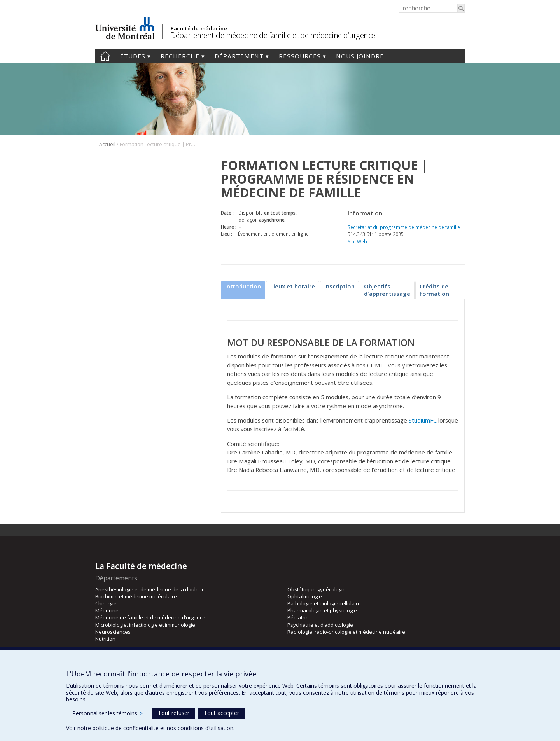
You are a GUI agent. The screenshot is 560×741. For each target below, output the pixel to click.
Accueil (105, 56)
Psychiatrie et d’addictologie (320, 625)
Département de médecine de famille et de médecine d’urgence (273, 35)
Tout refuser (174, 713)
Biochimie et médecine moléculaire (136, 596)
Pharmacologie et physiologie (322, 610)
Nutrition (105, 639)
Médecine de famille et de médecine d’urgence (150, 617)
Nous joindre (360, 56)
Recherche (180, 56)
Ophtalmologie (305, 596)
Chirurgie (106, 603)
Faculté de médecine (199, 28)
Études (133, 56)
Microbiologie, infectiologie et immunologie (145, 625)
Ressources (300, 56)
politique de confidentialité (126, 728)
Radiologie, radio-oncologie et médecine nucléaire (346, 632)
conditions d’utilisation (206, 728)
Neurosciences (113, 632)
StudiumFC (423, 420)
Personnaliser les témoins (108, 713)
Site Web (357, 242)
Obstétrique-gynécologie (317, 589)
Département (239, 56)
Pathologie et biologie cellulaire (324, 603)
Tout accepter (221, 713)
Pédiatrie (298, 617)
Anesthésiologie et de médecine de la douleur (150, 589)
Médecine (107, 610)
